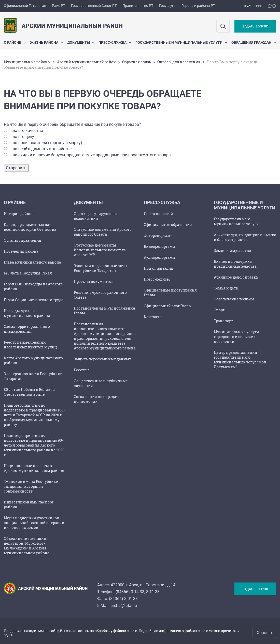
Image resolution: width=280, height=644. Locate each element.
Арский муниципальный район (86, 62)
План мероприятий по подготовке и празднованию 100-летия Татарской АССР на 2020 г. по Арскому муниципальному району (34, 415)
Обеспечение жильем (234, 299)
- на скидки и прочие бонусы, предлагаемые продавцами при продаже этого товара (91, 155)
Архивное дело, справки (236, 277)
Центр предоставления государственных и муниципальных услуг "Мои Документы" (240, 360)
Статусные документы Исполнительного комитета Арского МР (100, 250)
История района (19, 214)
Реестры (82, 370)
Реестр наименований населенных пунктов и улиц (30, 345)
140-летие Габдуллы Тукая (28, 273)
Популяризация (159, 268)
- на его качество (27, 131)
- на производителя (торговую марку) (46, 143)
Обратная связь (137, 62)
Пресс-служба (115, 42)
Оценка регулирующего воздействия (96, 216)
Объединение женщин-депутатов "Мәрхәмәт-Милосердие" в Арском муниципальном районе (27, 546)
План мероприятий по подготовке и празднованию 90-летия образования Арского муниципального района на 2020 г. (34, 445)
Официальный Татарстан (25, 6)
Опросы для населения (179, 62)
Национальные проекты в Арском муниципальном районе (34, 468)
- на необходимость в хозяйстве (41, 149)
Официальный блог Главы (168, 306)
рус (248, 6)
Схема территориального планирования (27, 329)
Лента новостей (158, 214)
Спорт (219, 310)
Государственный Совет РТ (94, 6)
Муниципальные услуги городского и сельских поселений (236, 337)
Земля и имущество (232, 250)
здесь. (9, 635)
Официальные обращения (168, 225)
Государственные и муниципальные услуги (181, 42)
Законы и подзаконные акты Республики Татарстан (101, 268)
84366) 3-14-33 (131, 592)
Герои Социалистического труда (34, 300)
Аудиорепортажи (159, 257)
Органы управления (23, 240)
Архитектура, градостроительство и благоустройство (245, 237)
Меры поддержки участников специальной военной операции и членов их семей (34, 523)
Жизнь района (47, 42)
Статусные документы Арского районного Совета (103, 232)
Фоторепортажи (158, 235)
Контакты (153, 317)
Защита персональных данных (102, 359)
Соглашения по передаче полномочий (97, 399)
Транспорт (223, 321)
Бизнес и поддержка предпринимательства (235, 264)
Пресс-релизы (157, 279)
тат (258, 6)
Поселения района (21, 251)
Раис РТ (59, 6)
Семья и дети (226, 288)
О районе (15, 42)
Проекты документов (94, 281)
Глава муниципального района (32, 262)
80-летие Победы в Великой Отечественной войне (29, 392)
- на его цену (22, 137)
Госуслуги (167, 6)
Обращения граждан (254, 42)
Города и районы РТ (198, 6)
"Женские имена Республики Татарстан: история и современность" (31, 486)
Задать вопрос (255, 26)
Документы (81, 42)
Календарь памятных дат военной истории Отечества (30, 227)
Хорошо (264, 633)
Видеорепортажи (159, 246)
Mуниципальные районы (27, 62)
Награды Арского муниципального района (27, 313)
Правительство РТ (138, 6)
